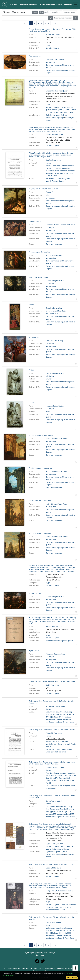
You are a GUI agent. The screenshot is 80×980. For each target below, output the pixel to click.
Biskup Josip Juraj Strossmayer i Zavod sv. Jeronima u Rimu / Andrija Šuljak (52, 797)
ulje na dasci (50, 62)
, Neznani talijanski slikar (55, 281)
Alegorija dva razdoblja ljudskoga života (44, 189)
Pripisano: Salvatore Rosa (55, 654)
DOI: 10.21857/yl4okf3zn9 (55, 739)
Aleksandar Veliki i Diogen (39, 277)
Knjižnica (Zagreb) (52, 48)
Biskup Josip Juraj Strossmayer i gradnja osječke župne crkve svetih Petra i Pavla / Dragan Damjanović (52, 763)
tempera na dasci (52, 314)
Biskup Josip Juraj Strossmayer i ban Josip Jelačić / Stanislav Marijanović (52, 702)
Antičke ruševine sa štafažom (40, 501)
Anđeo (31, 370)
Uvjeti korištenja (49, 953)
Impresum (40, 955)
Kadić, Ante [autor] (53, 685)
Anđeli (31, 305)
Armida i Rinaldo (35, 593)
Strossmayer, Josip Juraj (55, 626)
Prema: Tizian (51, 192)
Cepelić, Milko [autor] (53, 868)
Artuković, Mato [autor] (54, 733)
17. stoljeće (50, 283)
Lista (41, 12)
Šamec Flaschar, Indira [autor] (57, 91)
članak (48, 163)
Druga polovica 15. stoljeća (56, 311)
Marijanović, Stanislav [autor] (56, 706)
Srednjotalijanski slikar (54, 308)
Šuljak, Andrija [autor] (54, 801)
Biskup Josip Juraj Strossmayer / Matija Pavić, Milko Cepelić (51, 865)
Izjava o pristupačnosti (33, 953)
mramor (49, 379)
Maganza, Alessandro (54, 255)
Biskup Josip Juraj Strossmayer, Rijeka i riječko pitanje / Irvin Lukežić (51, 918)
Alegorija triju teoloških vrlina (40, 252)
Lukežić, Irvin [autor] (53, 922)
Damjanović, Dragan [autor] (56, 767)
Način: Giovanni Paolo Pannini (57, 439)
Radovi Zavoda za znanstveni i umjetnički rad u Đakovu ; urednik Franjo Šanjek (61, 744)
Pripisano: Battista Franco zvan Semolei (61, 225)
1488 (48, 195)
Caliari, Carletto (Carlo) (54, 341)
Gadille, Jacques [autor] (54, 135)
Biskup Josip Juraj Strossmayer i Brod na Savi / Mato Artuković (52, 730)
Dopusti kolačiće (72, 978)
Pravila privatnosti (9, 975)
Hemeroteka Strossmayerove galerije (59, 641)
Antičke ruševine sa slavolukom (41, 468)
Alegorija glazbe (35, 222)
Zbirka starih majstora (54, 244)
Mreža (46, 12)
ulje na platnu (51, 258)
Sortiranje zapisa (69, 12)
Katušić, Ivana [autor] (54, 160)
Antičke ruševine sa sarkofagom (41, 435)
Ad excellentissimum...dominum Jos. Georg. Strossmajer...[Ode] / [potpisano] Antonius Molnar (53, 30)
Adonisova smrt (35, 56)
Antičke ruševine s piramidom (40, 533)
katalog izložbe (57, 844)
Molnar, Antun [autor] (53, 34)
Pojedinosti (69, 973)
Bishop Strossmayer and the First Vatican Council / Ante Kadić (52, 682)
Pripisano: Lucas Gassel (55, 59)
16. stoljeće (50, 228)
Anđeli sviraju (34, 337)
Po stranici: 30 (56, 12)
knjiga (48, 45)
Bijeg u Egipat (34, 651)
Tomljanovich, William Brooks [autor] (59, 891)
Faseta (35, 12)
